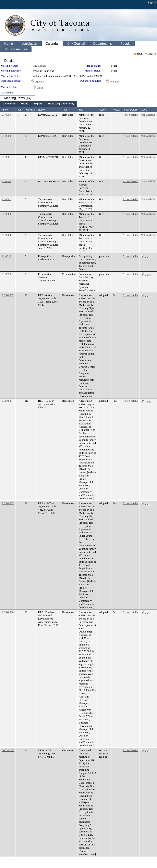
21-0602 (6, 199)
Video (40, 88)
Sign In (152, 3)
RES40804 (8, 401)
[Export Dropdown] (38, 104)
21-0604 (6, 235)
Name (41, 110)
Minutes (114, 82)
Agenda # (30, 110)
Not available (148, 115)
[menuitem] (9, 104)
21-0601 (6, 157)
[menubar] (39, 104)
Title (81, 110)
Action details (130, 115)
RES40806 (8, 612)
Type (65, 110)
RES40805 (8, 503)
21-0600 (6, 136)
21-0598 (6, 181)
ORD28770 (8, 750)
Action (103, 110)
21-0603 (6, 214)
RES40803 (8, 295)
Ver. (19, 110)
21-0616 (6, 256)
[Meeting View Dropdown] (61, 104)
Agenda (39, 82)
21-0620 (6, 274)
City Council (40, 66)
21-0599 (6, 115)
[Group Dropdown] (25, 104)
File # (5, 110)
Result (116, 110)
